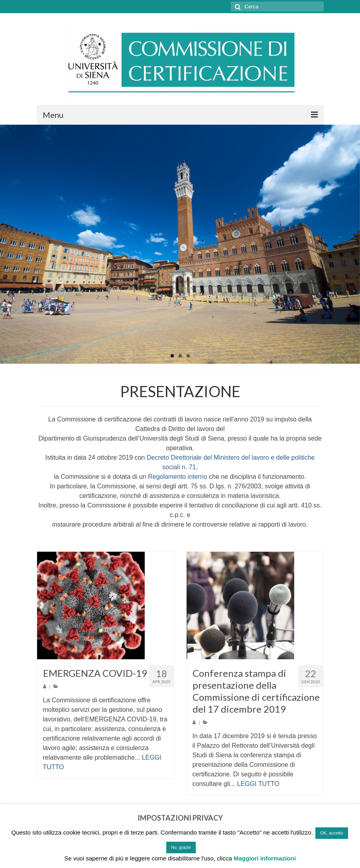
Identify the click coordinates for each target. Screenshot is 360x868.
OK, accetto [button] (331, 833)
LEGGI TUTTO (258, 784)
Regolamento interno (178, 477)
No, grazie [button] (181, 847)
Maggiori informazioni (265, 858)
